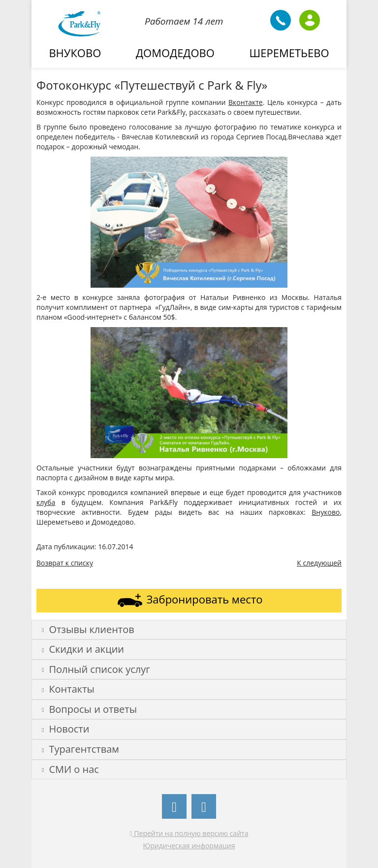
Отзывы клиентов (88, 629)
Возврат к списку (65, 563)
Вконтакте (246, 102)
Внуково (75, 53)
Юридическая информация (189, 846)
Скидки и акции (83, 649)
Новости (65, 729)
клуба (46, 502)
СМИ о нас (70, 769)
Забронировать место (189, 600)
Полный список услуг (96, 669)
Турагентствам (80, 749)
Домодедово (175, 53)
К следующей (319, 563)
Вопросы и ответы (89, 709)
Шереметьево (289, 53)
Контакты (68, 689)
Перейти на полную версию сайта (189, 833)
